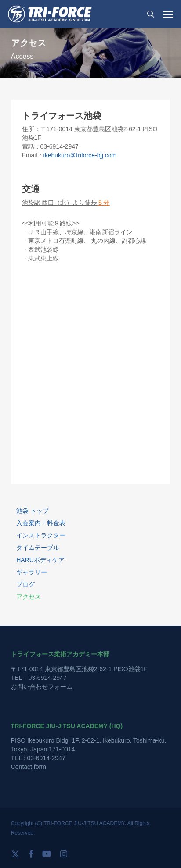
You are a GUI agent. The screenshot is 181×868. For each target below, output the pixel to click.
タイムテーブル (38, 548)
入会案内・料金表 (41, 523)
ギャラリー (32, 572)
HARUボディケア (40, 560)
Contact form (29, 767)
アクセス (29, 597)
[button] (168, 14)
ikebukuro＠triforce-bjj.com (80, 155)
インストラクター (41, 535)
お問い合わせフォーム (42, 687)
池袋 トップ (33, 511)
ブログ (25, 584)
